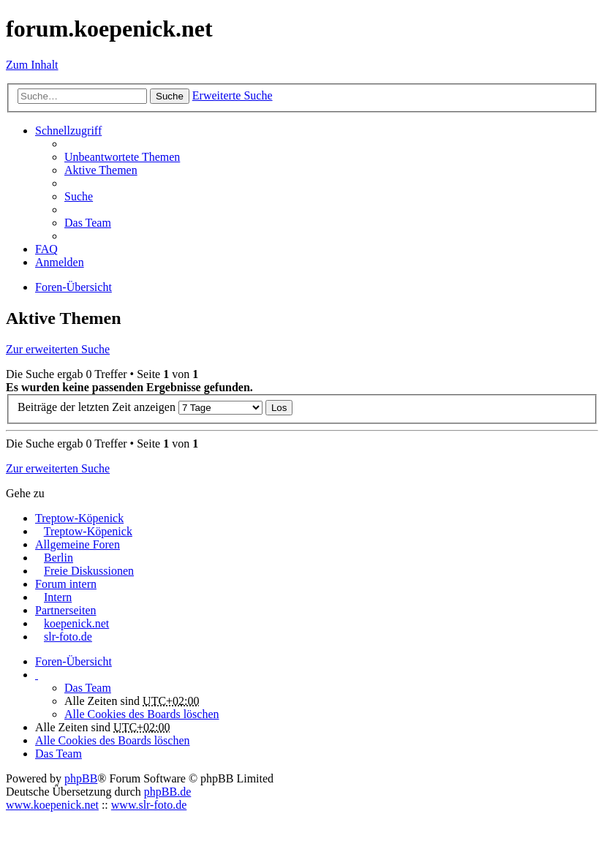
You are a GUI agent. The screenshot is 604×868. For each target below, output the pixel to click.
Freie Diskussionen (89, 571)
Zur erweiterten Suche (58, 349)
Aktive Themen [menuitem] (101, 170)
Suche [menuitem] (79, 196)
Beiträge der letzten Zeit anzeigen (140, 407)
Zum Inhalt (32, 65)
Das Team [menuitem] (88, 223)
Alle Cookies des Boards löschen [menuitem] (142, 714)
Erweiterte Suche (233, 95)
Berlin (58, 558)
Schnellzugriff (68, 131)
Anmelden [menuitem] (60, 262)
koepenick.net (76, 623)
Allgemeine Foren (78, 544)
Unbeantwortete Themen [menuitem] (122, 157)
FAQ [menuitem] (46, 249)
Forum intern (66, 584)
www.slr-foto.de (149, 805)
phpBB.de (167, 792)
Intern (58, 597)
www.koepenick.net (52, 805)
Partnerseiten (66, 610)
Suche (170, 96)
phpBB (81, 778)
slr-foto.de (68, 637)
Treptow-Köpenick (79, 518)
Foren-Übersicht (73, 661)
